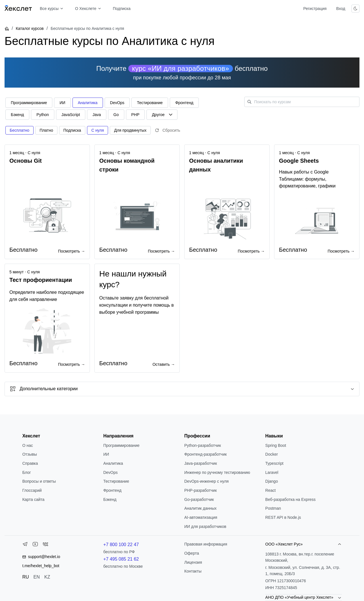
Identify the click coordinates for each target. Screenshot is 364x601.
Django (272, 481)
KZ (47, 577)
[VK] (45, 545)
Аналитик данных (200, 508)
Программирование (121, 445)
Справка (30, 463)
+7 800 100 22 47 (121, 545)
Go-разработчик (199, 499)
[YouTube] (35, 545)
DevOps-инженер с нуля (206, 481)
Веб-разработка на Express (290, 499)
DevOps (110, 472)
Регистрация (315, 9)
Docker (272, 454)
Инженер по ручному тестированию (217, 472)
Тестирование (116, 481)
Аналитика (113, 463)
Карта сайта (33, 499)
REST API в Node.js (283, 517)
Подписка (122, 9)
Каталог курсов (30, 28)
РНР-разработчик (200, 490)
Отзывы (29, 454)
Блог (26, 472)
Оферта (192, 553)
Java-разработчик (201, 463)
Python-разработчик (203, 445)
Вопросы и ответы (39, 481)
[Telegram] (25, 545)
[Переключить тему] (355, 9)
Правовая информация (206, 544)
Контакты (193, 571)
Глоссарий (32, 490)
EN (37, 577)
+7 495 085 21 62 (121, 559)
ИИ (106, 454)
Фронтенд (112, 490)
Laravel (272, 472)
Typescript (274, 463)
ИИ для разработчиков (205, 526)
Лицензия (193, 562)
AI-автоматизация (201, 517)
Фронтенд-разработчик (205, 454)
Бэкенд (110, 499)
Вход (341, 9)
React (271, 490)
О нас (27, 445)
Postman (273, 508)
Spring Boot (276, 445)
